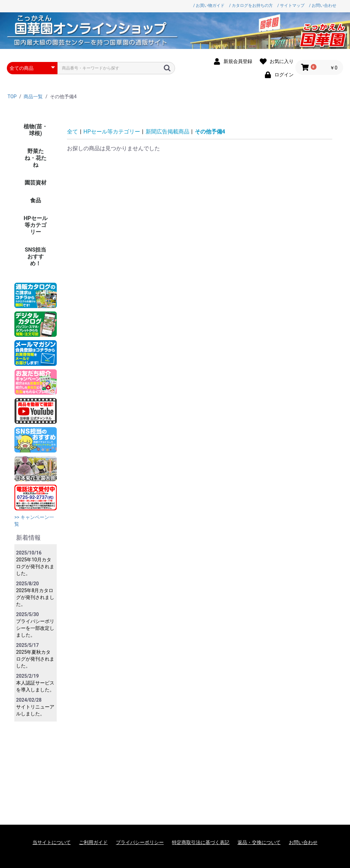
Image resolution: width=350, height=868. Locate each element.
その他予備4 (210, 132)
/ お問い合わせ (323, 5)
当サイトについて (52, 842)
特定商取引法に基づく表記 (201, 842)
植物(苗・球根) (36, 130)
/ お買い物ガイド (209, 5)
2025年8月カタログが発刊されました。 (35, 597)
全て (72, 132)
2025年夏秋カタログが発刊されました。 (35, 659)
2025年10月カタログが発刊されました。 (35, 566)
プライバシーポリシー (140, 842)
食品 (36, 200)
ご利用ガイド (93, 842)
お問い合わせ (303, 842)
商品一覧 (33, 97)
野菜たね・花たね (36, 158)
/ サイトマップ (291, 5)
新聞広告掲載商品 (167, 132)
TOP (12, 97)
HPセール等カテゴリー (36, 225)
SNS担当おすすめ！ (36, 257)
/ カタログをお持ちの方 (251, 5)
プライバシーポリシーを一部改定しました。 (35, 628)
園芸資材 (36, 183)
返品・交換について (259, 842)
